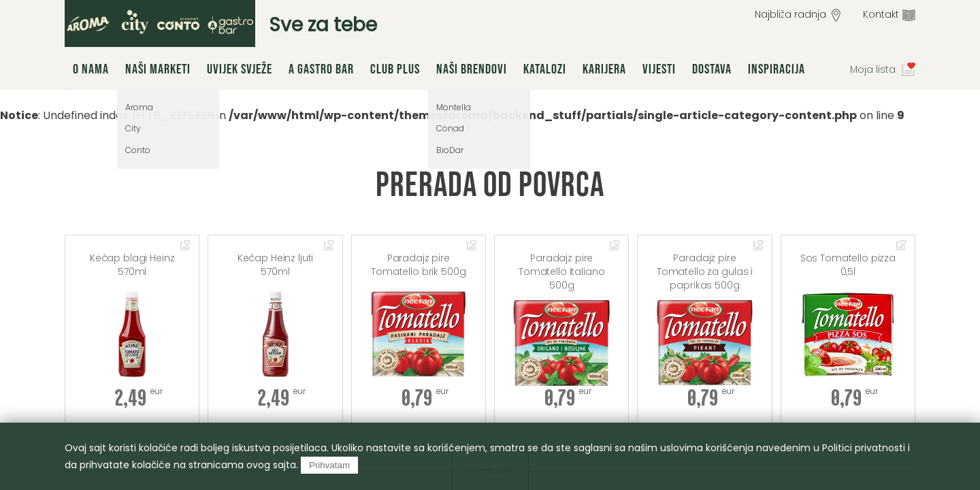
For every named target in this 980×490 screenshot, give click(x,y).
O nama (91, 69)
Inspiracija (777, 69)
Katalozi (545, 69)
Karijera (604, 69)
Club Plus (395, 69)
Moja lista (873, 69)
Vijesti (659, 69)
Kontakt (881, 14)
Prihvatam (329, 465)
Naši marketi (158, 69)
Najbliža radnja (790, 14)
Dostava (712, 69)
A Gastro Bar (321, 69)
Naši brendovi (472, 69)
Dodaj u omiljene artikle (186, 246)
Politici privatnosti (864, 448)
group (160, 23)
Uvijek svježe (240, 69)
